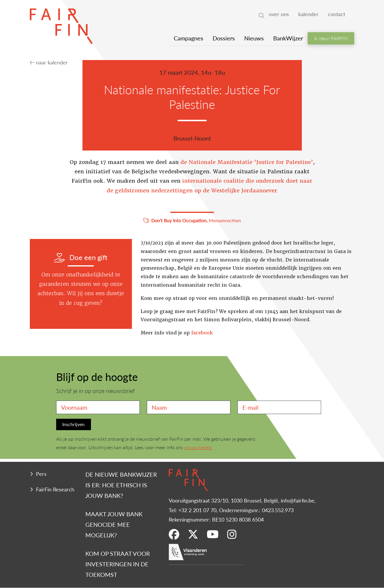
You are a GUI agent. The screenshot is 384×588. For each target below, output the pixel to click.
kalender (308, 14)
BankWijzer (288, 38)
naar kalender (49, 62)
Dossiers (224, 38)
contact (336, 14)
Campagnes (188, 38)
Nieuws (254, 38)
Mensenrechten (225, 220)
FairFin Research (55, 489)
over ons (279, 14)
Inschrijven (73, 424)
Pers (41, 474)
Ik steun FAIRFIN (331, 38)
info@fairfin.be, (298, 500)
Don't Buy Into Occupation (179, 220)
